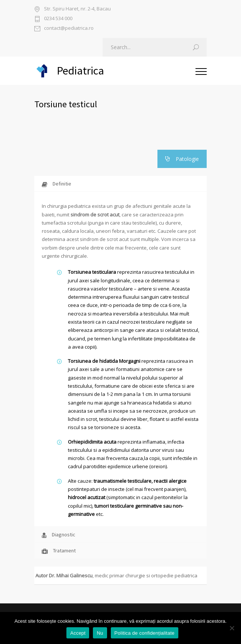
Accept (78, 633)
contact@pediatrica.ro (69, 28)
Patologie (182, 159)
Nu (100, 633)
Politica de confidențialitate (145, 633)
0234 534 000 (58, 19)
